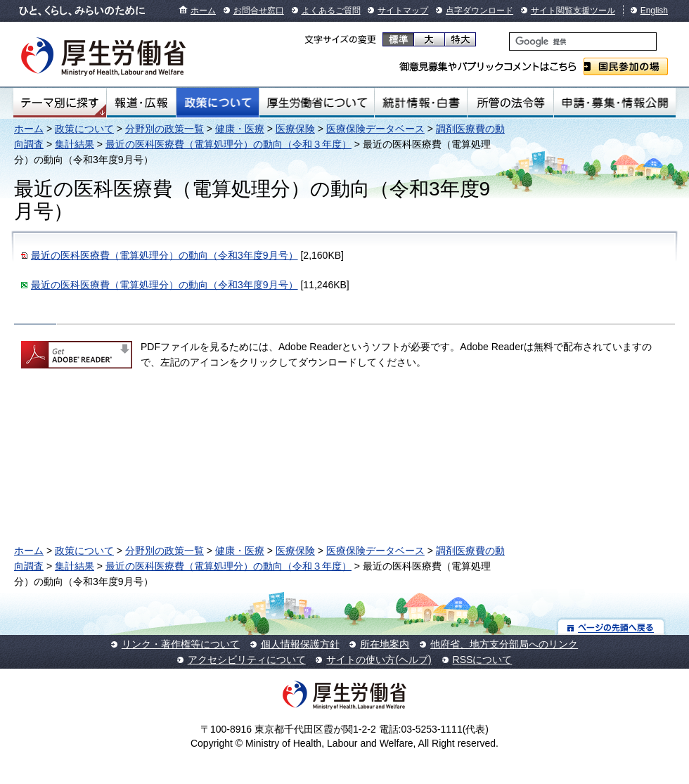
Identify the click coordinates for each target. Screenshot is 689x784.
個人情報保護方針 (300, 644)
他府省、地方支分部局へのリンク (504, 644)
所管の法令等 (510, 103)
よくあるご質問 (331, 11)
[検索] (583, 41)
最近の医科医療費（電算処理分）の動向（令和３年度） (228, 144)
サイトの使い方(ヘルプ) (379, 660)
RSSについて (483, 660)
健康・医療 (240, 129)
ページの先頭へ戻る (611, 627)
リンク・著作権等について (181, 644)
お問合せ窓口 (259, 11)
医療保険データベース (375, 129)
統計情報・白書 (421, 103)
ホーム (203, 11)
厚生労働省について (317, 103)
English (654, 11)
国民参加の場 (626, 66)
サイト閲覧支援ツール (573, 11)
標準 (398, 39)
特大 (460, 39)
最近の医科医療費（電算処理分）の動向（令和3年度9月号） (165, 255)
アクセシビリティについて (247, 660)
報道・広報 (141, 103)
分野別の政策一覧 (165, 129)
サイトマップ (403, 11)
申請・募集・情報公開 (615, 103)
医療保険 (295, 129)
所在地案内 (385, 644)
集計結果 (75, 144)
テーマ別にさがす (60, 103)
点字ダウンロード (479, 11)
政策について (218, 103)
